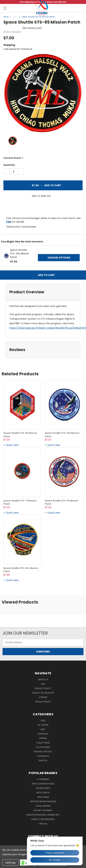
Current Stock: (13, 158)
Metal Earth (43, 793)
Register (49, 693)
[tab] (43, 292)
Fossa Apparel (43, 806)
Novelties (43, 734)
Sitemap (43, 697)
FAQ (9, 222)
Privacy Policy (43, 688)
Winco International (43, 784)
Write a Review (12, 32)
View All (43, 824)
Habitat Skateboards (43, 819)
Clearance (43, 756)
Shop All (43, 760)
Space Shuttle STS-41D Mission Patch (20, 254)
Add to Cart (43, 185)
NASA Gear (43, 797)
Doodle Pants (43, 788)
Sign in (36, 693)
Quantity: (9, 165)
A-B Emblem (43, 779)
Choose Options (59, 258)
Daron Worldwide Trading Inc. (43, 815)
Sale (43, 720)
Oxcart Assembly (43, 810)
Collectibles (43, 743)
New (43, 729)
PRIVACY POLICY (43, 702)
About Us (43, 679)
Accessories (43, 747)
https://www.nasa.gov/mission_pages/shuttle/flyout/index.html (48, 328)
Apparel (43, 738)
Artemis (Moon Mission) (43, 801)
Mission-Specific (43, 752)
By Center (43, 725)
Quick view (12, 445)
